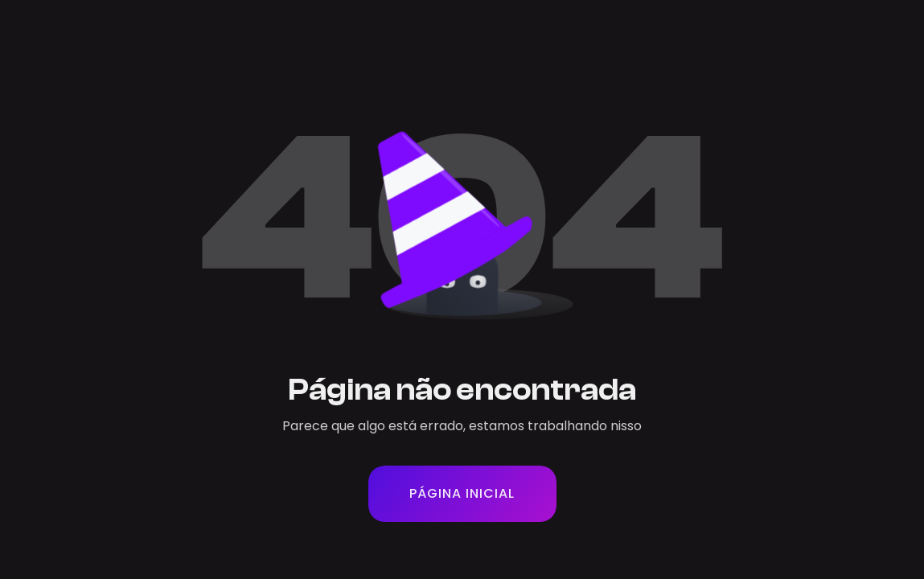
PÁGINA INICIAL (462, 493)
